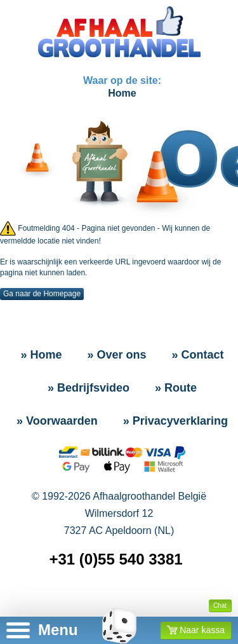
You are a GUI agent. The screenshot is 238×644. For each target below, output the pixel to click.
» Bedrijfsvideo (89, 388)
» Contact (198, 355)
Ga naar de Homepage (42, 294)
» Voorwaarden (57, 421)
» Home (41, 355)
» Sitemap (122, 600)
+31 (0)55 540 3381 (116, 559)
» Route (176, 388)
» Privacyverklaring (175, 421)
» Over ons (116, 355)
